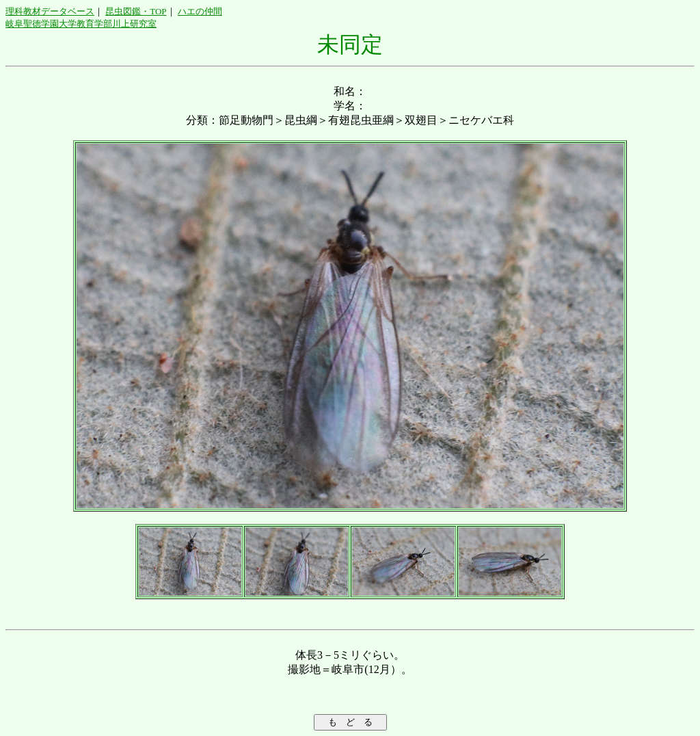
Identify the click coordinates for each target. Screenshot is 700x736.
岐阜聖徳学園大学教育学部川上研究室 (81, 24)
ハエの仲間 (200, 11)
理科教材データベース (50, 11)
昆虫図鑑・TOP (136, 11)
